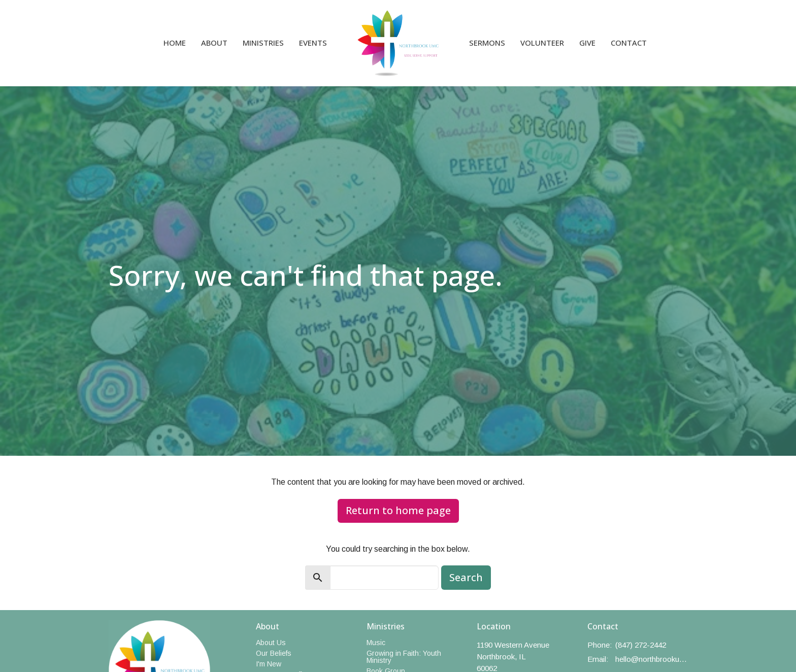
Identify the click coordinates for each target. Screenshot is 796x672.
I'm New (269, 664)
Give (587, 43)
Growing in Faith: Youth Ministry (404, 657)
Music (376, 643)
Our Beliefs (274, 653)
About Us (271, 643)
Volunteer (542, 43)
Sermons (487, 43)
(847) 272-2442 (641, 645)
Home (175, 43)
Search (466, 577)
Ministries (263, 43)
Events (313, 43)
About (214, 43)
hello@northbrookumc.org (652, 659)
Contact (629, 43)
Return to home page (398, 510)
